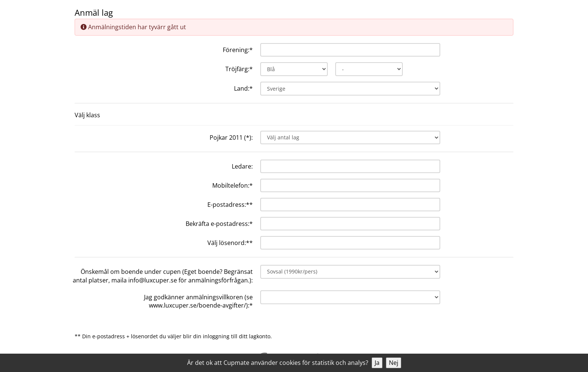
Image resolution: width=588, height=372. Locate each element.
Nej (394, 363)
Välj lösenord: (230, 243)
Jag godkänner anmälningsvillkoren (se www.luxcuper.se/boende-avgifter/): (198, 301)
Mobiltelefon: (232, 185)
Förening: (238, 50)
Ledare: (242, 166)
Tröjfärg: (239, 69)
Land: (243, 88)
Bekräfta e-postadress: (219, 224)
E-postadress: (230, 205)
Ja (377, 363)
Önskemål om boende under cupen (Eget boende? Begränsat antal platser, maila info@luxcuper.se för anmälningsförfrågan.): (163, 276)
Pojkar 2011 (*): (231, 137)
